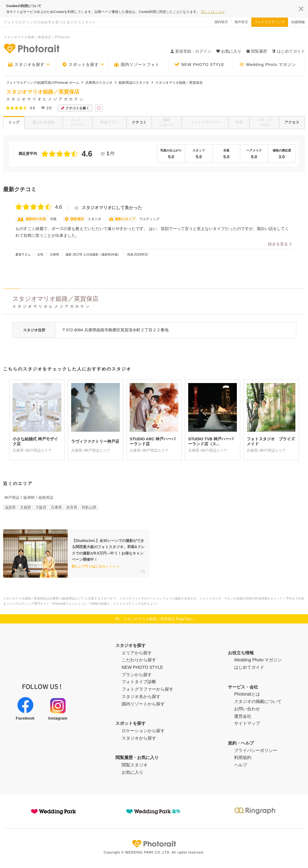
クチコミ (139, 122)
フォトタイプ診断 (139, 682)
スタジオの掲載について (258, 701)
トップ (14, 122)
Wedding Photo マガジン (268, 65)
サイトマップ (247, 723)
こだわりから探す (139, 660)
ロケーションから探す (143, 731)
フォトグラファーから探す (148, 689)
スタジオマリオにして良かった (108, 208)
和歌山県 (89, 507)
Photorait (154, 844)
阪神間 (29, 498)
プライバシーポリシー (256, 750)
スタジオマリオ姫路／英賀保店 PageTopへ (159, 619)
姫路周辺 (46, 498)
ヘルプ (241, 765)
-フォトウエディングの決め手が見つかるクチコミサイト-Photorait (31, 48)
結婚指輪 (298, 22)
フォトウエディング (270, 22)
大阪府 (41, 507)
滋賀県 (10, 507)
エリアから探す (137, 653)
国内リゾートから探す (143, 704)
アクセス (292, 122)
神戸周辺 (12, 498)
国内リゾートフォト (137, 65)
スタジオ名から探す (141, 696)
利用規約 (243, 757)
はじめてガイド (288, 51)
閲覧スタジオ (135, 765)
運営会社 (243, 716)
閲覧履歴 (257, 51)
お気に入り (132, 772)
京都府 (26, 507)
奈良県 (72, 507)
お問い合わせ (247, 709)
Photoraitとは (247, 694)
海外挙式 (241, 22)
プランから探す (137, 675)
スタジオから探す (139, 738)
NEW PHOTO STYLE (199, 65)
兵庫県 (56, 507)
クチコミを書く (75, 108)
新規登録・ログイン (191, 51)
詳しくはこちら (213, 12)
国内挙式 (221, 22)
